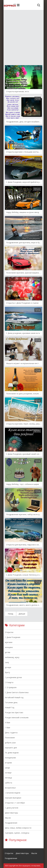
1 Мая (7, 728)
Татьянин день (11, 702)
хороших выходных (13, 798)
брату (7, 672)
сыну (7, 662)
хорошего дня (11, 748)
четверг (8, 773)
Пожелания (10, 738)
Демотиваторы (11, 813)
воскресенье (10, 788)
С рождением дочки (13, 677)
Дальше (22, 614)
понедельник (10, 758)
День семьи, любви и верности (18, 828)
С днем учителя (12, 808)
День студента (11, 733)
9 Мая (7, 723)
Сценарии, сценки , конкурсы (17, 833)
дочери (8, 667)
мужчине (9, 642)
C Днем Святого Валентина (17, 692)
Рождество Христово (14, 712)
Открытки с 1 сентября (15, 803)
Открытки (9, 632)
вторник (8, 763)
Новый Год (10, 707)
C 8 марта (9, 682)
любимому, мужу (12, 657)
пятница (8, 778)
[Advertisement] (23, 36)
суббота (8, 783)
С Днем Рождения (13, 637)
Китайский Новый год (14, 697)
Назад (10, 614)
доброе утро (10, 743)
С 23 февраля (11, 687)
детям (8, 652)
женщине (9, 647)
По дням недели (12, 753)
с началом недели (13, 793)
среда (7, 768)
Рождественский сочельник (17, 718)
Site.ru (10, 5)
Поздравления (11, 823)
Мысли (8, 818)
